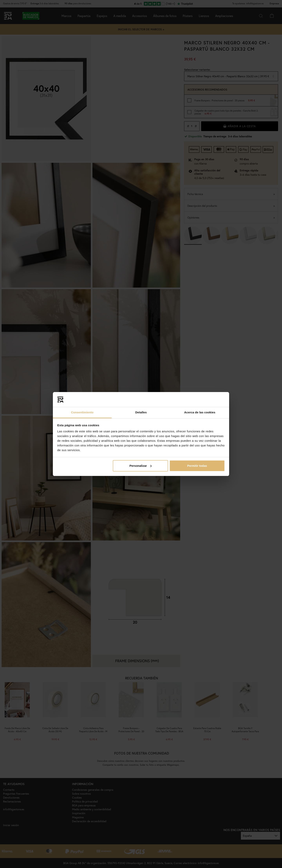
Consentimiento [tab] (82, 412)
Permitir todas (197, 466)
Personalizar (141, 466)
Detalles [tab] (141, 412)
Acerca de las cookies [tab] (200, 412)
